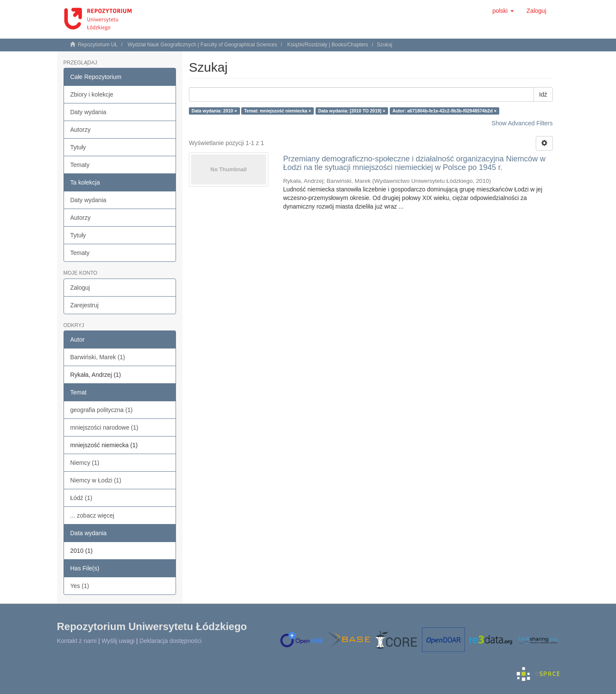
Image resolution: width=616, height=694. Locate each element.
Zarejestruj (85, 305)
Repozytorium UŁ (98, 45)
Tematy (80, 165)
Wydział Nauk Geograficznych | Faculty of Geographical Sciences (202, 45)
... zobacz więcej (93, 515)
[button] (503, 11)
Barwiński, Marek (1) (98, 357)
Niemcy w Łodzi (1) (96, 480)
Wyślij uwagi (118, 641)
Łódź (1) (81, 498)
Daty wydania (88, 112)
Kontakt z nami (77, 641)
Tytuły (78, 147)
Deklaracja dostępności (171, 641)
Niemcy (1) (85, 463)
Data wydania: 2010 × (214, 111)
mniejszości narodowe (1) (105, 427)
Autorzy (80, 130)
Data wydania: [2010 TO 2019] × (352, 111)
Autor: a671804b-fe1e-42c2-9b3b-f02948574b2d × (445, 111)
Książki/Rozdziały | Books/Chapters (328, 45)
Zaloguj (80, 288)
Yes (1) (80, 586)
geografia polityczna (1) (102, 410)
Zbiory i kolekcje (92, 94)
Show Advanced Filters (522, 123)
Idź (543, 94)
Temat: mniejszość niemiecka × (278, 111)
